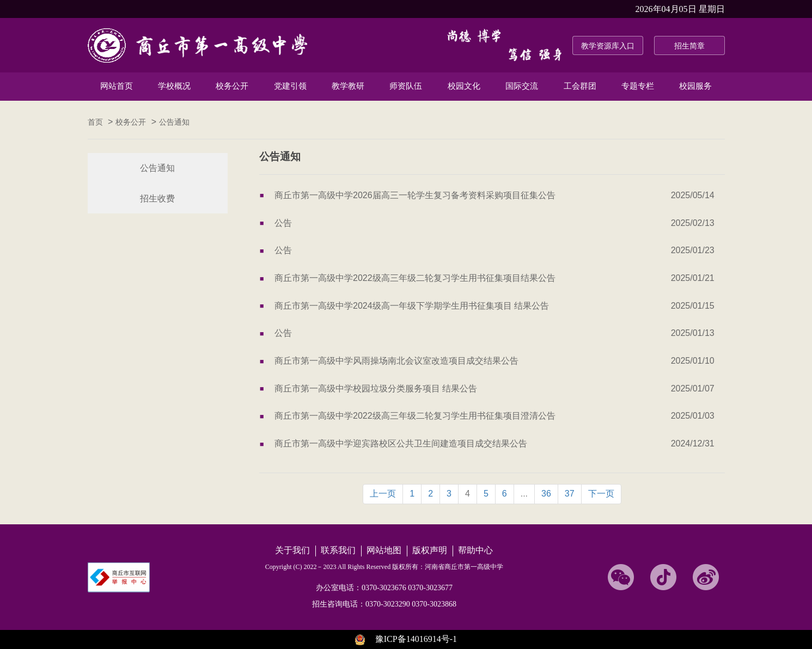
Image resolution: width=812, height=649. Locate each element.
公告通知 (174, 122)
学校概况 (174, 86)
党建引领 (290, 86)
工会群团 (580, 86)
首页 (95, 122)
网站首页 (117, 86)
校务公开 (232, 86)
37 (570, 494)
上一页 (383, 494)
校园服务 (695, 86)
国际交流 (522, 86)
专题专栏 (638, 86)
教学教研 (348, 86)
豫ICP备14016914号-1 (416, 639)
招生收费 (157, 198)
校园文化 (464, 86)
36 (546, 494)
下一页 (601, 494)
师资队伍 (406, 86)
